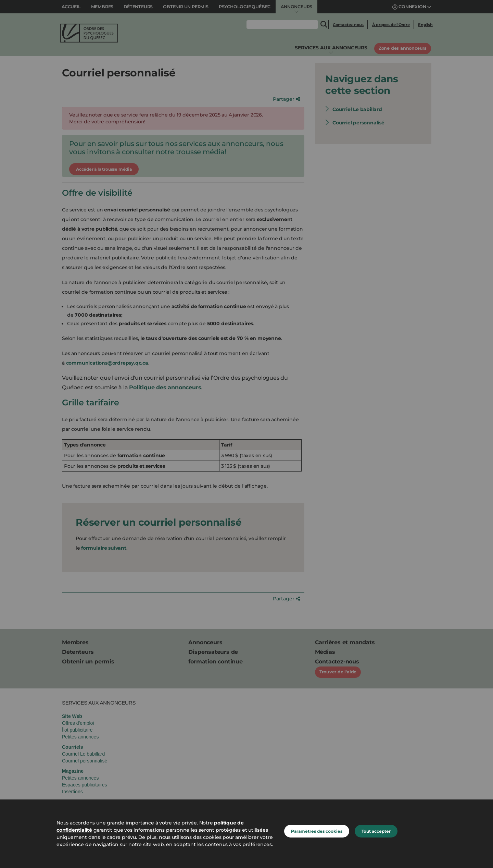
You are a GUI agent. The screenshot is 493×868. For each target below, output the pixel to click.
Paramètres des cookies (317, 831)
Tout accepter (376, 831)
